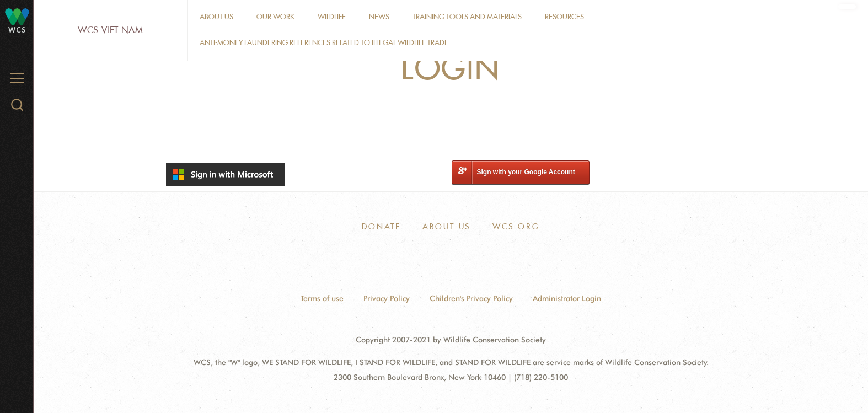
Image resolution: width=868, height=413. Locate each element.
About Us (216, 17)
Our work (275, 17)
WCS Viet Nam (111, 30)
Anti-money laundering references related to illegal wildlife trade (324, 43)
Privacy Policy (387, 298)
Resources (564, 17)
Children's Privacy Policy (471, 298)
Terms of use (322, 298)
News (379, 17)
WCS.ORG (516, 227)
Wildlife (332, 17)
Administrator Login (567, 298)
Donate (381, 227)
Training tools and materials (467, 17)
